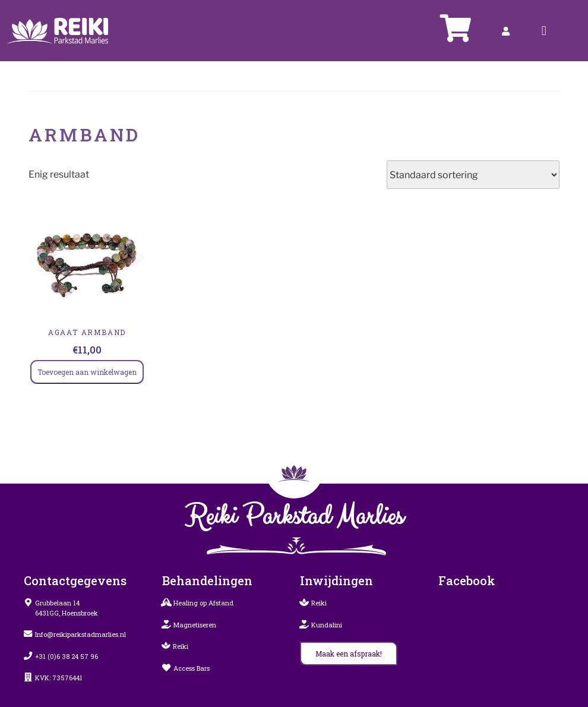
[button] (544, 31)
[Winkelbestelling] (473, 175)
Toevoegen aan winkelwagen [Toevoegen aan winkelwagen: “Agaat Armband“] (87, 372)
